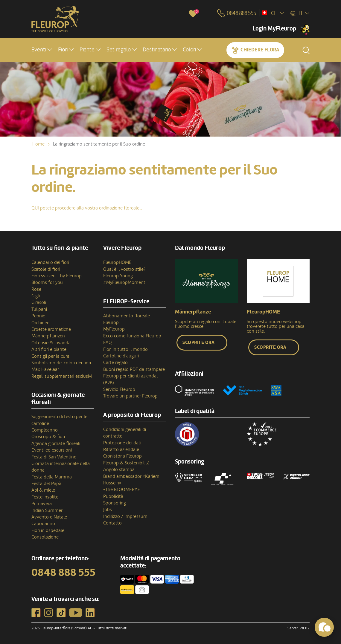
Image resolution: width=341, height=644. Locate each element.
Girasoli (39, 302)
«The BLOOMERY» (121, 489)
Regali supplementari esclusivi (62, 376)
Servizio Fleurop (119, 389)
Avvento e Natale (49, 517)
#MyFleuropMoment (124, 282)
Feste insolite (45, 497)
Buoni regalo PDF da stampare (134, 369)
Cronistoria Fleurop (122, 456)
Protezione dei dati (122, 443)
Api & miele (43, 490)
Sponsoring (115, 503)
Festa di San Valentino (54, 457)
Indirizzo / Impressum (125, 516)
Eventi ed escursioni (52, 450)
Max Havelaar (45, 369)
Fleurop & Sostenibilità (126, 463)
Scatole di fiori (46, 269)
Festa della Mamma (52, 477)
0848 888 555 (63, 573)
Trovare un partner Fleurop (130, 396)
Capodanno (43, 524)
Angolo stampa (119, 469)
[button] (42, 50)
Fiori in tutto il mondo (125, 349)
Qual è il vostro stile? (124, 269)
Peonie (38, 316)
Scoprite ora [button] (198, 342)
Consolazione (45, 537)
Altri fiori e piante (49, 349)
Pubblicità (113, 496)
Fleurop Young (118, 276)
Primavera (42, 504)
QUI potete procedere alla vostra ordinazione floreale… (87, 208)
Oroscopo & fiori (48, 437)
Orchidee (40, 323)
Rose (36, 289)
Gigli (36, 296)
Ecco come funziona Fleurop (132, 336)
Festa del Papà (46, 484)
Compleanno (45, 430)
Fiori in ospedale (48, 530)
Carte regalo (115, 362)
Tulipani (39, 309)
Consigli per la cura (50, 356)
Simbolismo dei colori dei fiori (61, 363)
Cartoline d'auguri (121, 356)
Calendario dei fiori (50, 262)
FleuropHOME (117, 262)
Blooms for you (47, 282)
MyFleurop (114, 329)
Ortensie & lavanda (51, 343)
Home (38, 144)
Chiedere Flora (260, 50)
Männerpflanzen (48, 336)
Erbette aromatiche (51, 329)
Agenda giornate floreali (56, 443)
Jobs (108, 510)
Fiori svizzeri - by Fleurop (57, 276)
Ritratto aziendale (121, 449)
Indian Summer (47, 510)
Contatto (112, 523)
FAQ (108, 342)
